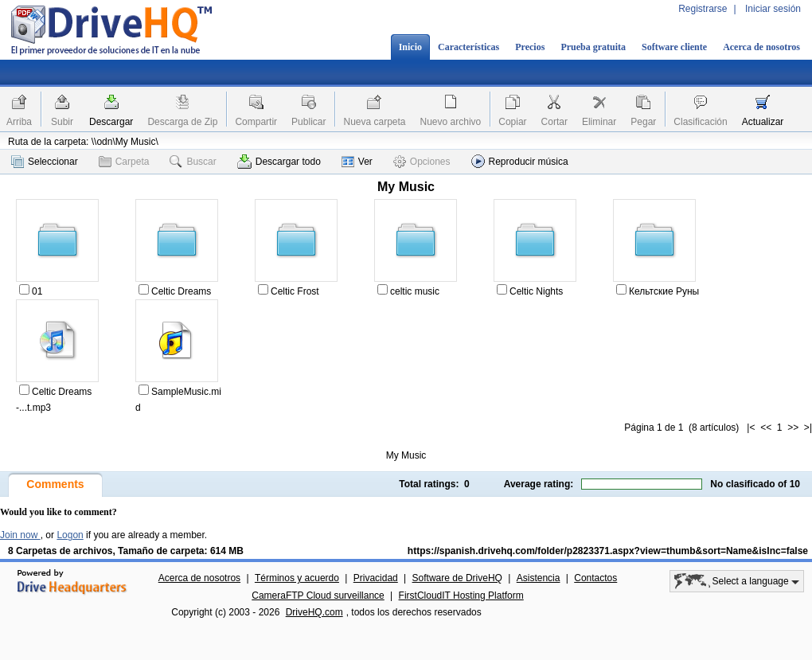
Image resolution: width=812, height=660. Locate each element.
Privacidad (376, 578)
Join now (20, 535)
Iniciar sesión (773, 9)
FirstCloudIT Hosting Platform (461, 596)
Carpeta (124, 162)
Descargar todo (279, 162)
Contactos (595, 578)
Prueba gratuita (593, 47)
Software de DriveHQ (457, 578)
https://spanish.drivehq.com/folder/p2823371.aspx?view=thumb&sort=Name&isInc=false (608, 551)
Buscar (193, 162)
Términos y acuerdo (297, 578)
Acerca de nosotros (761, 47)
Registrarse (703, 9)
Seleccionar (45, 162)
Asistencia (539, 578)
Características (468, 47)
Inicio (410, 47)
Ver (357, 162)
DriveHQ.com (314, 612)
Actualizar (763, 122)
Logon (70, 535)
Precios (530, 47)
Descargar (111, 122)
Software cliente (674, 47)
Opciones (422, 162)
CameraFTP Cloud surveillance (318, 596)
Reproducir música (520, 161)
